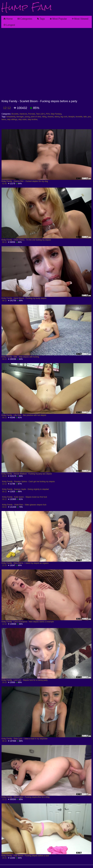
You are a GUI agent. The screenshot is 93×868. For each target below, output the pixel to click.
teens (4, 119)
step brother (32, 119)
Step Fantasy (56, 114)
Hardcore (23, 114)
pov (89, 117)
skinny (57, 117)
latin (85, 117)
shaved (50, 117)
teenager (20, 117)
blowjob (72, 117)
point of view (36, 117)
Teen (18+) (40, 114)
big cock (64, 117)
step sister (22, 119)
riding (44, 117)
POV (48, 114)
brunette (79, 117)
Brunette (15, 114)
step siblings (12, 119)
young (27, 117)
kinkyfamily (11, 117)
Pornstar (32, 114)
